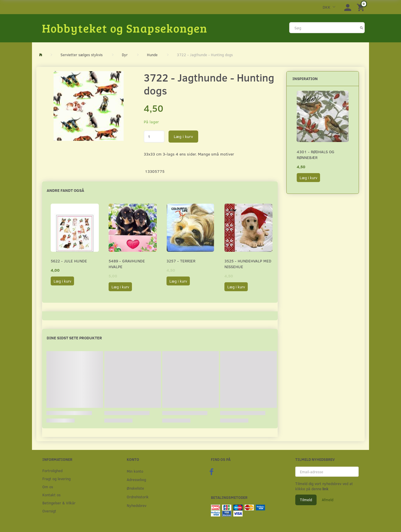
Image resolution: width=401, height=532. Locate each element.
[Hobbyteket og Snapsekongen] (125, 28)
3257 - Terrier (181, 261)
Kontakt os (51, 495)
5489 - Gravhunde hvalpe (127, 264)
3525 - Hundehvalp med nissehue (248, 264)
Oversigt (49, 511)
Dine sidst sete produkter (74, 338)
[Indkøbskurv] (362, 7)
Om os (48, 487)
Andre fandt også (65, 190)
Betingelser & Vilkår (59, 503)
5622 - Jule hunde (69, 261)
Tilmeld (306, 500)
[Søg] (362, 28)
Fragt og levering (56, 479)
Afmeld (328, 500)
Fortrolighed (52, 471)
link (325, 489)
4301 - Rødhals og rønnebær (316, 155)
